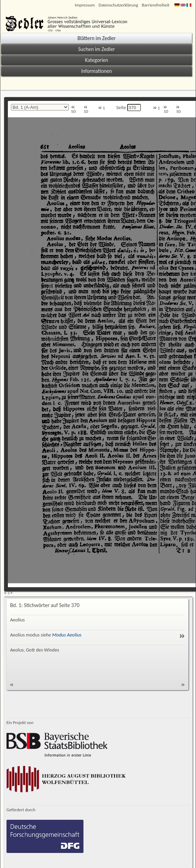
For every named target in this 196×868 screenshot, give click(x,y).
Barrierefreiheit (156, 5)
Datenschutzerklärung (118, 5)
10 (86, 110)
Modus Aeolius (67, 635)
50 (73, 110)
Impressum (85, 5)
